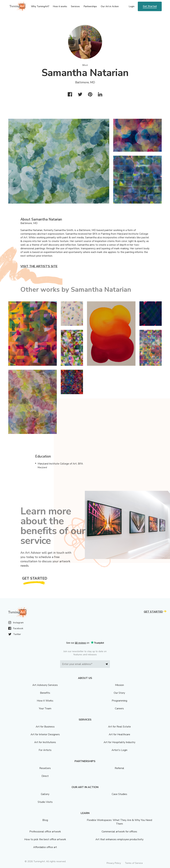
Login (132, 6)
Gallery (45, 794)
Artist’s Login (119, 750)
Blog (45, 820)
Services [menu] (75, 6)
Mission (119, 685)
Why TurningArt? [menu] (40, 6)
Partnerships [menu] (90, 6)
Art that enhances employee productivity (119, 839)
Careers (119, 709)
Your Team (45, 709)
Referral (119, 768)
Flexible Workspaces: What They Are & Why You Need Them (119, 822)
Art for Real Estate (119, 727)
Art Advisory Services (45, 685)
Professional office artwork (45, 832)
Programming (119, 701)
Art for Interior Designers (45, 734)
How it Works (45, 701)
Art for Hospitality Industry (119, 742)
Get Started (150, 6)
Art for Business (45, 727)
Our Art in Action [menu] (110, 6)
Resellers (45, 768)
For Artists (45, 750)
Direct (45, 776)
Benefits (45, 693)
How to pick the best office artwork (45, 839)
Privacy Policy (114, 863)
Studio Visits (45, 802)
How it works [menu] (60, 6)
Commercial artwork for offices (119, 832)
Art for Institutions (45, 742)
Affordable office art (45, 847)
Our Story (119, 693)
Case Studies (119, 794)
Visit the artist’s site (39, 266)
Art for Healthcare (119, 734)
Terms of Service (134, 863)
